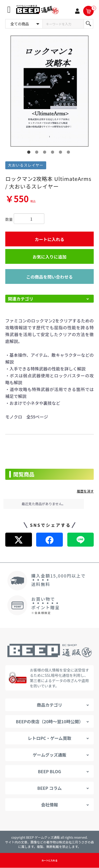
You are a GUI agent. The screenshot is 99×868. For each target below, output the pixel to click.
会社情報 (49, 805)
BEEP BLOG (49, 771)
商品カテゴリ (49, 705)
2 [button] (38, 153)
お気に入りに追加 (49, 257)
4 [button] (54, 153)
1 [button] (30, 153)
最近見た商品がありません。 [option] (44, 504)
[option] (49, 91)
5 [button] (62, 153)
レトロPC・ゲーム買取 (49, 738)
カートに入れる (49, 239)
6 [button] (69, 153)
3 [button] (46, 153)
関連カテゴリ (21, 299)
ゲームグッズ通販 (50, 755)
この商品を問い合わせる (49, 277)
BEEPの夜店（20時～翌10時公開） (49, 721)
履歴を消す (85, 491)
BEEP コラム (49, 788)
